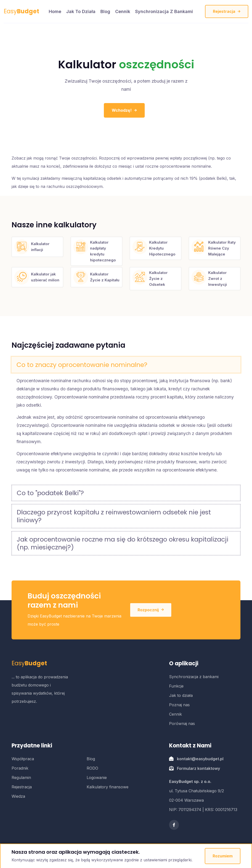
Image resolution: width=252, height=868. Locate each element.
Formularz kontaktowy (198, 768)
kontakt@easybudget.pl (200, 759)
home (55, 11)
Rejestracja (227, 11)
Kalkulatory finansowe (108, 787)
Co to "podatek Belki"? (50, 493)
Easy (21, 11)
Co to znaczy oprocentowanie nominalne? (82, 365)
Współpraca (23, 759)
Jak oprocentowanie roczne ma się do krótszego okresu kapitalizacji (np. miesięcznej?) (123, 543)
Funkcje (176, 686)
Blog (105, 11)
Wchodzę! (124, 110)
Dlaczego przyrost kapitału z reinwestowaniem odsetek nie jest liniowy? (114, 516)
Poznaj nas (179, 705)
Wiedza (18, 796)
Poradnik (20, 768)
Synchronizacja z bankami (164, 11)
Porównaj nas (182, 723)
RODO (92, 768)
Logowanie (97, 778)
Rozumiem (223, 856)
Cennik (123, 11)
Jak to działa (81, 11)
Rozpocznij (151, 610)
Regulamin (21, 778)
